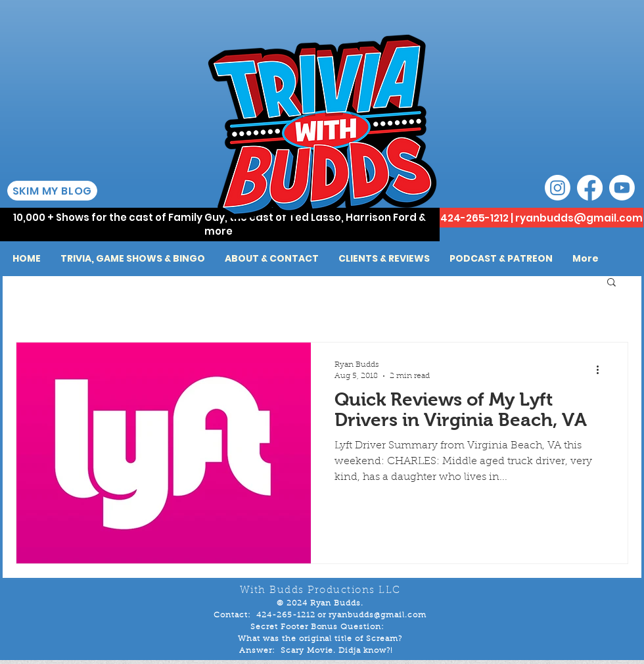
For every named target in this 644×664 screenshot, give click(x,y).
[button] (611, 283)
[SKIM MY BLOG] (52, 191)
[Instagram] (558, 188)
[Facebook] (590, 188)
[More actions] (602, 369)
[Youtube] (622, 188)
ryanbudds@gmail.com (579, 218)
